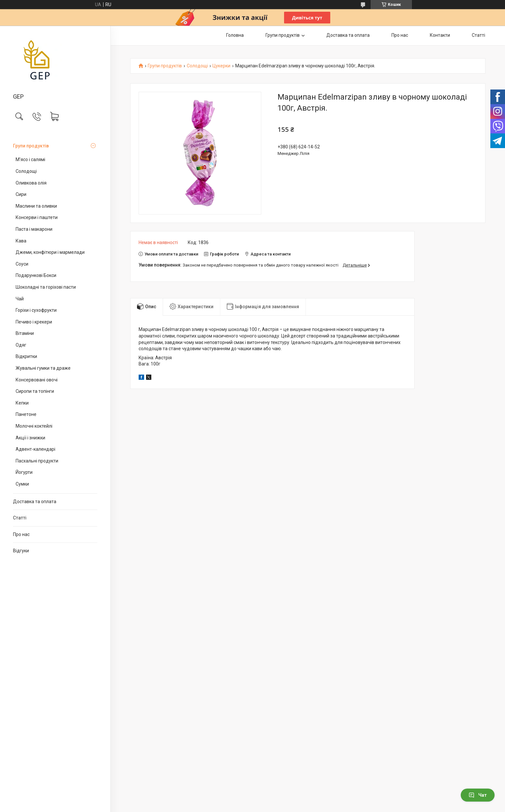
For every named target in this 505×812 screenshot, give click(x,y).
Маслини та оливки (36, 206)
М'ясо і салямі (30, 159)
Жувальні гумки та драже (43, 368)
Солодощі (26, 171)
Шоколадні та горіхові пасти (46, 287)
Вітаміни (25, 333)
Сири (21, 194)
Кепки (22, 403)
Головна (235, 35)
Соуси (22, 264)
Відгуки (21, 551)
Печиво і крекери (34, 322)
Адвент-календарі (35, 449)
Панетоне (26, 414)
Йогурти (24, 472)
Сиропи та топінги (35, 391)
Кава (21, 241)
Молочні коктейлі (34, 426)
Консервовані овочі (37, 380)
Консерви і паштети (37, 217)
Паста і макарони (34, 229)
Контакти (440, 35)
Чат (478, 795)
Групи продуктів (31, 146)
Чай (20, 299)
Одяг (21, 345)
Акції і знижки (30, 438)
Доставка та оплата (35, 502)
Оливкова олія (31, 183)
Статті (20, 518)
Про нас (21, 534)
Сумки (22, 484)
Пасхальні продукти (37, 461)
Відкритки (26, 356)
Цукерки (221, 66)
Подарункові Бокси (36, 275)
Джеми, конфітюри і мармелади (50, 252)
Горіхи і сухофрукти (36, 310)
